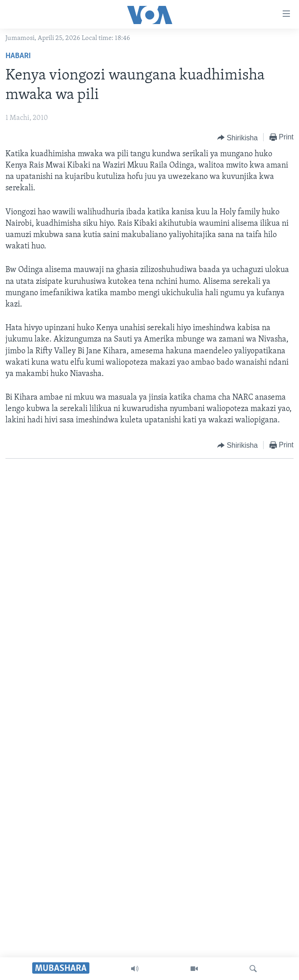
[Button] (238, 138)
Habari (18, 56)
